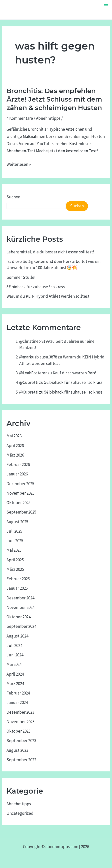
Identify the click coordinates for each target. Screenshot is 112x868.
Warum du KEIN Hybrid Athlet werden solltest (48, 296)
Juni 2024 (15, 655)
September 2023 (21, 741)
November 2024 (20, 607)
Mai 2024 (14, 664)
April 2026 (15, 446)
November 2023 (20, 722)
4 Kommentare (20, 118)
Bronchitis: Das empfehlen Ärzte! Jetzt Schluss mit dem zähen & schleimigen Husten (54, 99)
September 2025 (21, 512)
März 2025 (15, 569)
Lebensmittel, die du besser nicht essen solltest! (50, 252)
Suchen (13, 197)
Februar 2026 (18, 464)
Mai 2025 (14, 550)
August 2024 (17, 636)
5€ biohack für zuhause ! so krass (36, 287)
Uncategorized (20, 813)
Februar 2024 (18, 693)
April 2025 (15, 560)
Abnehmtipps (48, 118)
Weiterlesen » (19, 164)
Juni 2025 (15, 541)
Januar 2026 (17, 474)
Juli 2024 (14, 645)
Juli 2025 (14, 531)
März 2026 (15, 455)
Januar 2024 (17, 702)
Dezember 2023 (20, 712)
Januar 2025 (17, 588)
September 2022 (21, 760)
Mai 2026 (14, 436)
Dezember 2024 (20, 598)
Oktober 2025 (18, 503)
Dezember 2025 (20, 484)
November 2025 (20, 493)
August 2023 (17, 750)
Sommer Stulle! (21, 277)
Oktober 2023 (18, 731)
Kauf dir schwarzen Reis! (74, 373)
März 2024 (15, 684)
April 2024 (15, 674)
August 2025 (17, 522)
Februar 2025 (18, 579)
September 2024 (21, 626)
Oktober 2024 (18, 617)
